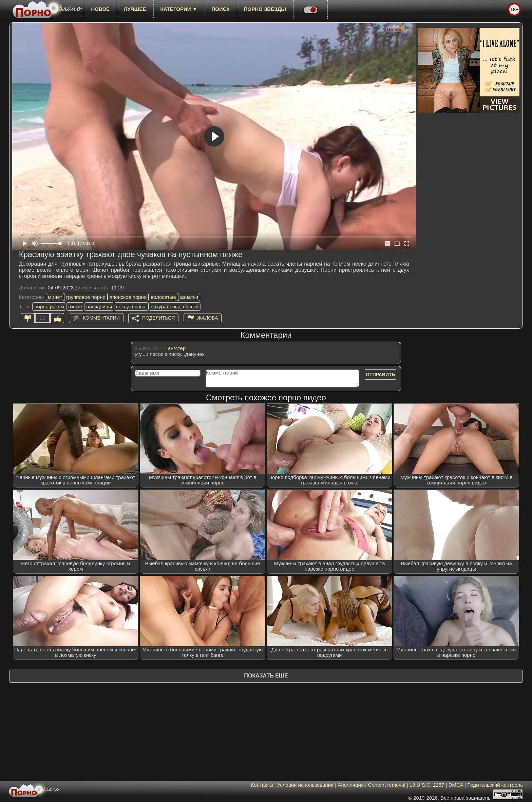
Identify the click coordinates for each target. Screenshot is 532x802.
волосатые (163, 297)
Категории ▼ (179, 9)
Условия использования (306, 785)
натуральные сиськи (175, 307)
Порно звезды (265, 9)
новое (100, 9)
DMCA (456, 785)
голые (75, 307)
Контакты (262, 785)
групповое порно (86, 297)
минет (55, 297)
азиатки (189, 297)
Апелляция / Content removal (371, 785)
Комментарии (101, 318)
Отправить (381, 375)
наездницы (99, 307)
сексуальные (131, 307)
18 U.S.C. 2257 (427, 785)
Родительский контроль (495, 785)
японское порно (128, 297)
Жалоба (208, 318)
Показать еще (266, 676)
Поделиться (158, 318)
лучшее (135, 9)
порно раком (49, 307)
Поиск (221, 9)
